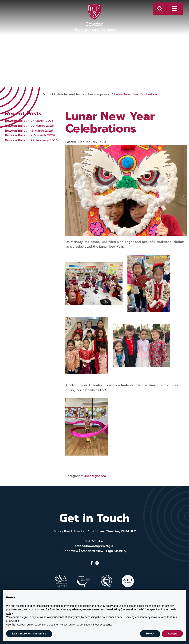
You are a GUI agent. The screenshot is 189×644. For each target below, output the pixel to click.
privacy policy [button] (105, 606)
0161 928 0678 (94, 541)
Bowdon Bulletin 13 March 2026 (29, 131)
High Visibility (116, 551)
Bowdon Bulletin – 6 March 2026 (30, 135)
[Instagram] (97, 563)
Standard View (92, 551)
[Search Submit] (156, 10)
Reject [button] (150, 634)
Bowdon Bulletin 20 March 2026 (29, 126)
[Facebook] (92, 563)
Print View (70, 551)
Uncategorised (95, 476)
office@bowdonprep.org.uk (95, 546)
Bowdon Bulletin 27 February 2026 (31, 140)
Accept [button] (172, 634)
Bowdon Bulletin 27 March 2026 (29, 121)
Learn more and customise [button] (29, 634)
